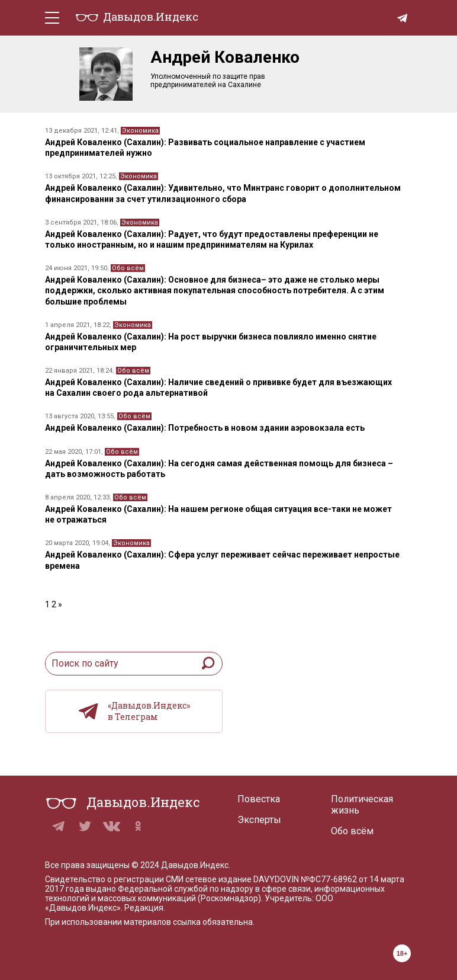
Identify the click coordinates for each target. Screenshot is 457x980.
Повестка (259, 799)
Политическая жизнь (362, 805)
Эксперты (259, 820)
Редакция (144, 908)
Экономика (140, 131)
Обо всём (128, 268)
